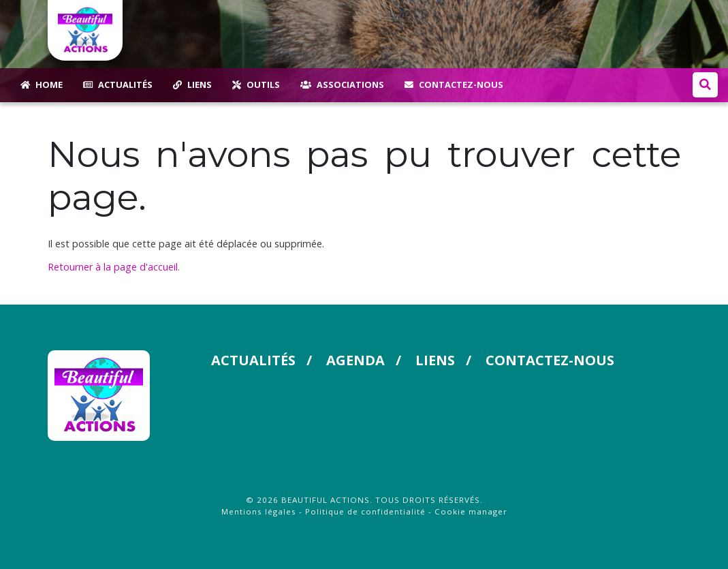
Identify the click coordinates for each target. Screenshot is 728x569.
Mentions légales (259, 511)
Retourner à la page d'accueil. (114, 267)
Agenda (354, 360)
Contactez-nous (547, 360)
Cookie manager (471, 511)
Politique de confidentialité (365, 511)
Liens (433, 360)
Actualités (253, 360)
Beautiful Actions (326, 500)
